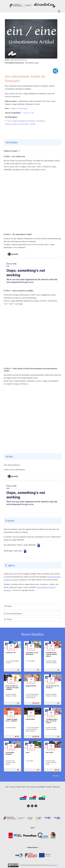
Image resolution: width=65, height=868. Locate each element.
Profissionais (24, 124)
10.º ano (31, 113)
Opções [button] (9, 606)
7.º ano (24, 113)
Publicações (56, 787)
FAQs (28, 787)
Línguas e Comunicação (19, 108)
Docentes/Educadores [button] (14, 614)
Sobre (7, 787)
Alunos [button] (9, 619)
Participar (49, 787)
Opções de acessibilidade (38, 787)
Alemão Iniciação (11, 124)
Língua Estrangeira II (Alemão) (24, 121)
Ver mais (55, 776)
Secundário (41, 121)
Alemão (32, 124)
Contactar (13, 787)
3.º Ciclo (8, 121)
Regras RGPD (21, 787)
